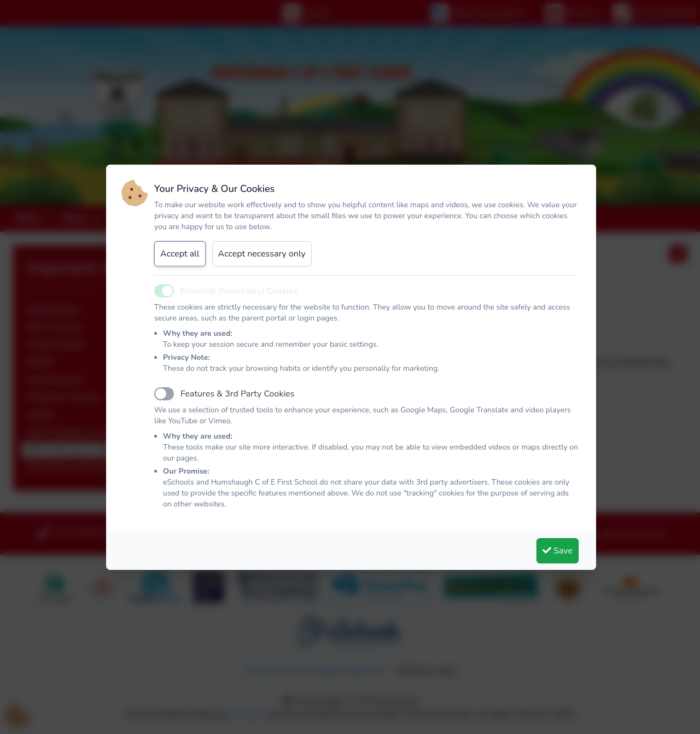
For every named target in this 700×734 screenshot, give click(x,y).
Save (558, 551)
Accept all (180, 254)
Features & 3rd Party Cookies (237, 394)
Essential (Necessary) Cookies (239, 291)
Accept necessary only (262, 254)
